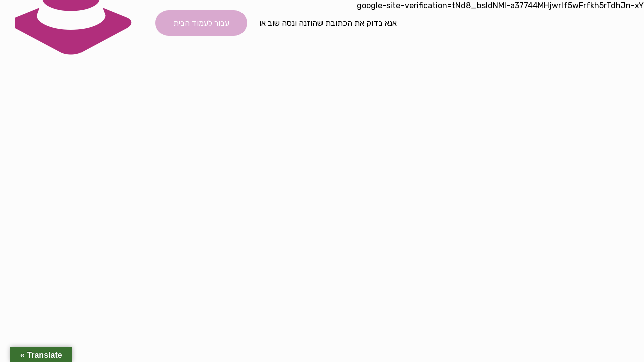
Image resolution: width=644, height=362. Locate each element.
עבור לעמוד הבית (201, 23)
